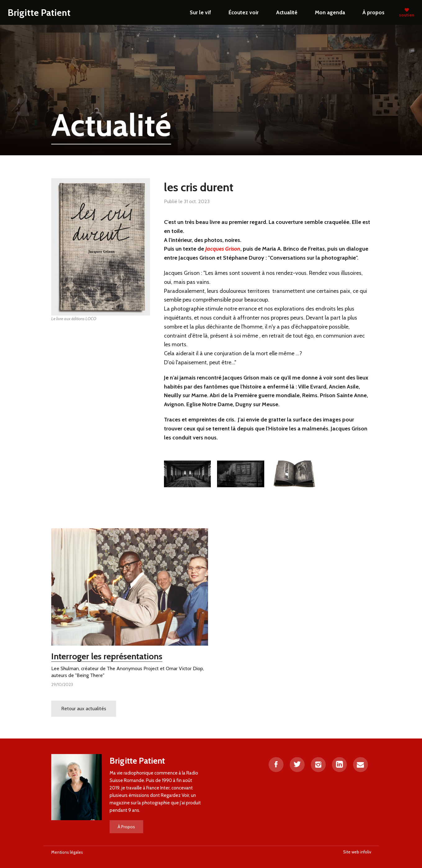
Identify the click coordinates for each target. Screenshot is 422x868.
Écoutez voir (244, 12)
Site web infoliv (357, 852)
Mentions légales (67, 852)
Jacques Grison (223, 249)
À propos (373, 12)
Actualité (287, 12)
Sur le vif (200, 12)
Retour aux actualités (84, 709)
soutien (407, 13)
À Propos (126, 827)
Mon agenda (330, 12)
